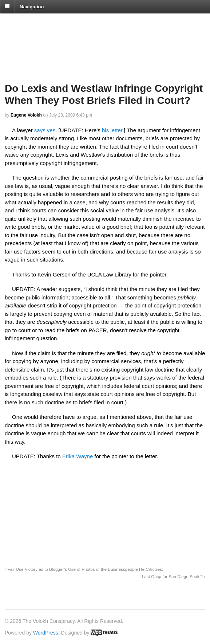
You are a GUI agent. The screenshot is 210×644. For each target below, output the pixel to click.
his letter (112, 130)
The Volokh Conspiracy (56, 22)
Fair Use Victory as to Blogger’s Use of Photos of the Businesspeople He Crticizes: (84, 569)
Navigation (32, 6)
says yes (45, 130)
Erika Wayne (78, 456)
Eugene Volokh (26, 115)
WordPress (46, 633)
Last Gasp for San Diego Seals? (174, 576)
